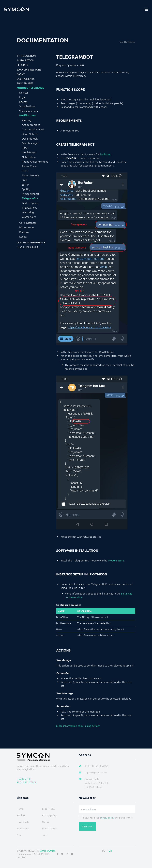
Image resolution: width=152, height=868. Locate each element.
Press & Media (50, 828)
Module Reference (30, 88)
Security (23, 65)
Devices (24, 92)
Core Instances (28, 223)
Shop (19, 835)
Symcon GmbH (47, 851)
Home (20, 809)
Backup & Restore (29, 69)
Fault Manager (30, 143)
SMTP (25, 184)
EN (110, 851)
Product (21, 815)
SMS (24, 180)
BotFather (106, 154)
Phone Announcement (35, 161)
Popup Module (30, 175)
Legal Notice (49, 809)
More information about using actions (78, 726)
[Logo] (16, 9)
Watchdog (28, 212)
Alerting (27, 120)
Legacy (23, 236)
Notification (29, 157)
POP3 (25, 171)
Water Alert (29, 217)
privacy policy (107, 818)
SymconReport (30, 194)
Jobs (45, 835)
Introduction (26, 56)
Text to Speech (31, 203)
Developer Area (28, 247)
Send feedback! (128, 42)
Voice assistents (29, 111)
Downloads (23, 822)
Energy (23, 102)
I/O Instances (27, 227)
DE (104, 851)
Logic (22, 97)
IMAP (25, 148)
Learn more (24, 779)
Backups (24, 232)
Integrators (23, 828)
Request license (27, 782)
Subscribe (87, 826)
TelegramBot (30, 198)
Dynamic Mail (30, 138)
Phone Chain (29, 166)
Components (26, 79)
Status (46, 822)
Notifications (28, 115)
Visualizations (27, 106)
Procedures (25, 83)
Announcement (31, 125)
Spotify (26, 189)
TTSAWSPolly (30, 207)
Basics (21, 74)
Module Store (116, 560)
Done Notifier (30, 134)
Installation (25, 60)
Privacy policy (49, 815)
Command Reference (31, 242)
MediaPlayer (29, 152)
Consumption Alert (33, 129)
